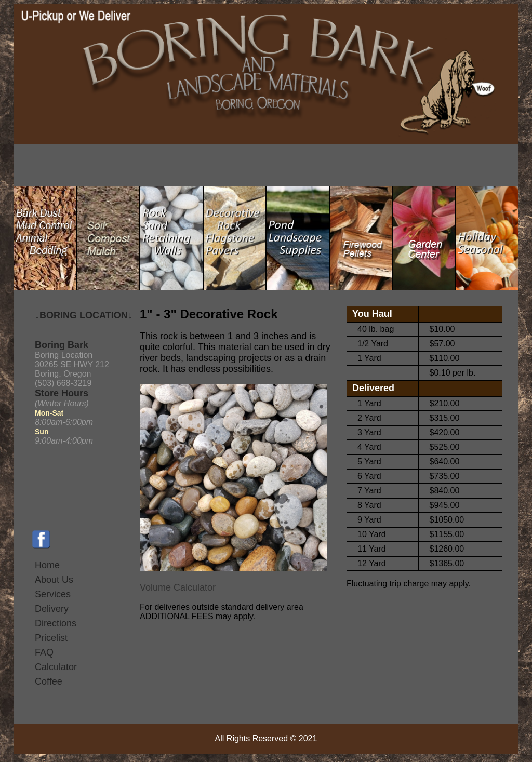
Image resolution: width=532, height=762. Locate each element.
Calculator (56, 667)
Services (53, 594)
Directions (56, 623)
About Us (54, 580)
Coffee (49, 681)
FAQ (44, 652)
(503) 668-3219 (63, 383)
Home (47, 565)
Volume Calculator (178, 587)
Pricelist (51, 638)
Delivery (52, 609)
